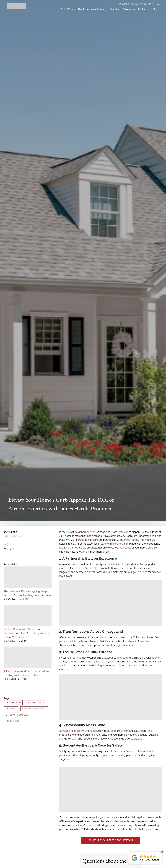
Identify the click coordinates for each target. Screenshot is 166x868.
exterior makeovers (112, 544)
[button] (145, 858)
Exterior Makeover (34, 709)
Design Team (13, 702)
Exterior (11, 709)
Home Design (13, 721)
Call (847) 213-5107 (144, 4)
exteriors (73, 662)
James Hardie (130, 540)
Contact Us (144, 9)
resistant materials (143, 751)
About (81, 9)
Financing (114, 9)
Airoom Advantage (97, 9)
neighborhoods (83, 532)
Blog (155, 9)
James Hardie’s (68, 731)
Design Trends (36, 702)
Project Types (67, 9)
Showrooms (129, 9)
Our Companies (125, 4)
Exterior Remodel (17, 715)
